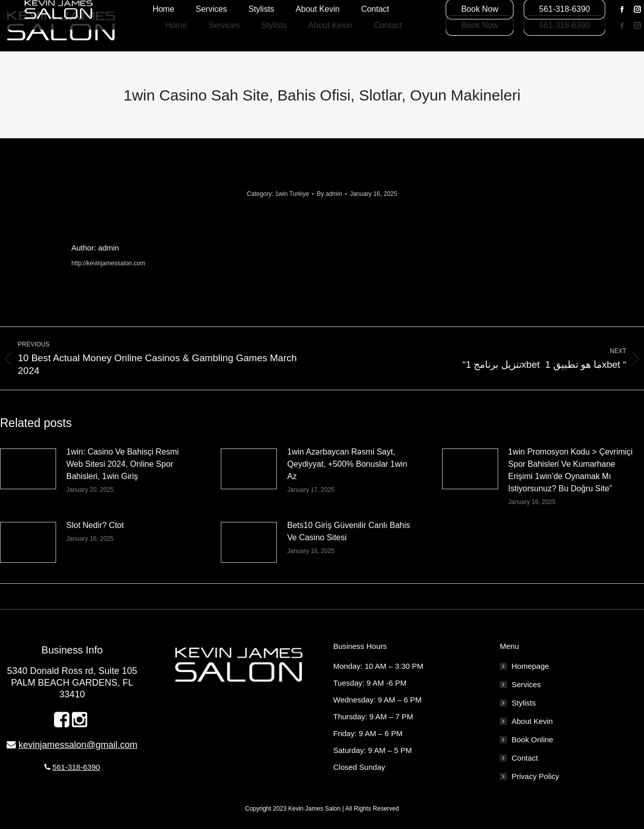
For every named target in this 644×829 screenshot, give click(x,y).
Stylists (524, 703)
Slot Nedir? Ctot (95, 525)
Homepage (530, 666)
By (329, 194)
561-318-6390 (76, 767)
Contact (525, 758)
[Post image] (28, 469)
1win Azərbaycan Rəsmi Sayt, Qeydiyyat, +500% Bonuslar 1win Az (347, 464)
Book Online (532, 739)
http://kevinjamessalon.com (108, 263)
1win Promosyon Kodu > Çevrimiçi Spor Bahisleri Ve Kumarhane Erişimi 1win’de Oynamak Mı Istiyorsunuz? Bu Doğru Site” (571, 470)
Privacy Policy (535, 776)
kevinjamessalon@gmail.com (78, 745)
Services (526, 684)
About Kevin (532, 721)
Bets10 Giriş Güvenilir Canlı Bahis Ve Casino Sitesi (349, 531)
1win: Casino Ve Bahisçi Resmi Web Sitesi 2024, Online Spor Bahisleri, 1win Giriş (123, 464)
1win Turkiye (292, 194)
